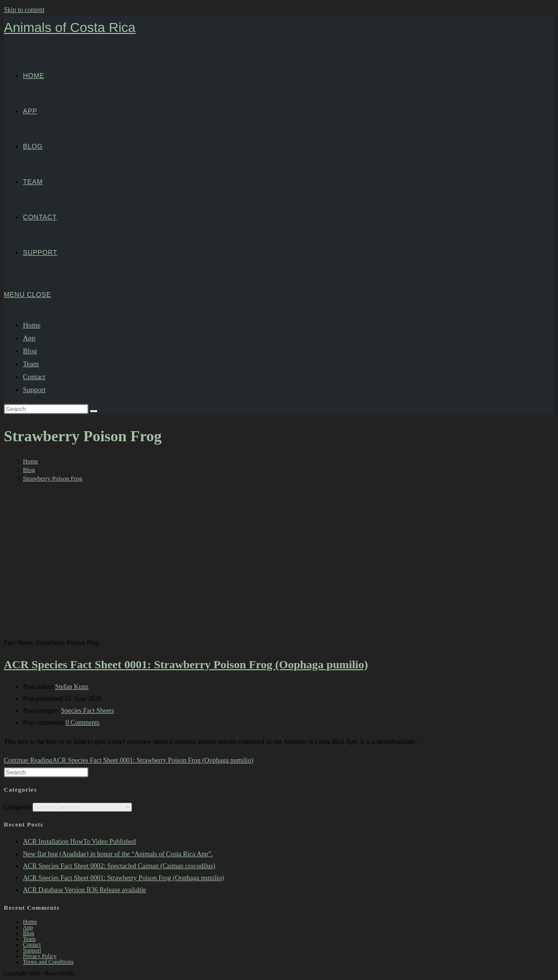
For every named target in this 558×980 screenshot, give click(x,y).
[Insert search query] (46, 409)
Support (34, 390)
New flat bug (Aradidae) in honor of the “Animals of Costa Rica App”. (118, 854)
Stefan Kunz (72, 687)
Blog (30, 351)
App (29, 338)
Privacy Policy (40, 956)
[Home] (31, 461)
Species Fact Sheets (88, 711)
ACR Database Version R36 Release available (85, 890)
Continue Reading (129, 760)
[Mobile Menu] (27, 294)
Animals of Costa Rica (70, 27)
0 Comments (82, 723)
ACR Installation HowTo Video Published (79, 842)
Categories (18, 807)
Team (31, 364)
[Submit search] (94, 411)
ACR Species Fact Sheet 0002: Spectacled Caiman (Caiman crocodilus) (119, 866)
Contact (34, 377)
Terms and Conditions (48, 962)
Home (32, 325)
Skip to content (24, 10)
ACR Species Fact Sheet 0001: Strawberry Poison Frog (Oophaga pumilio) (186, 664)
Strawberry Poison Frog (53, 478)
